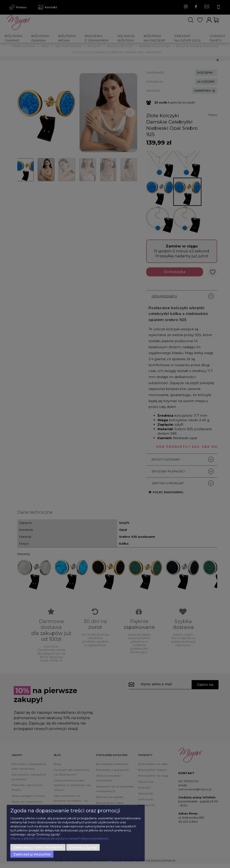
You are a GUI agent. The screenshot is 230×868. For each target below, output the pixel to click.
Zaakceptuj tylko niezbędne (38, 847)
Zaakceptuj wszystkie (32, 854)
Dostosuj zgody (83, 847)
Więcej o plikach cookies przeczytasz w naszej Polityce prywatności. (60, 838)
